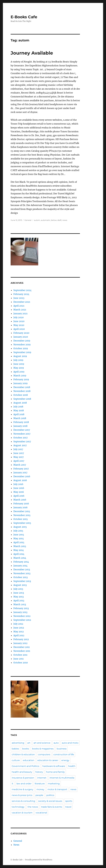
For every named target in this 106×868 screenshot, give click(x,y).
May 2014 (19, 550)
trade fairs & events (52, 807)
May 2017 (18, 457)
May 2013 (18, 597)
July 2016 (18, 484)
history (39, 772)
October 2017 (20, 438)
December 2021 (22, 302)
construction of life (64, 754)
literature (40, 784)
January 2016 (20, 507)
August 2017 (20, 445)
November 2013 (22, 573)
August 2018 (20, 403)
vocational (41, 813)
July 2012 (18, 624)
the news (33, 807)
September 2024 (22, 290)
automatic (46, 220)
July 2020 (18, 317)
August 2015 (20, 527)
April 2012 (19, 635)
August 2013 (20, 585)
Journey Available (32, 53)
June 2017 (19, 453)
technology (18, 807)
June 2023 (19, 298)
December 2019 (22, 341)
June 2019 (19, 364)
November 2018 (22, 391)
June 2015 (19, 535)
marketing (54, 784)
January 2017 (20, 473)
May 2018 (19, 410)
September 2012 (22, 620)
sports (69, 801)
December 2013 (22, 569)
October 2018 (21, 395)
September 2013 (22, 581)
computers (44, 754)
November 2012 (22, 616)
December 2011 (22, 647)
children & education (23, 754)
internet (42, 778)
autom (37, 220)
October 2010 (21, 663)
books (26, 749)
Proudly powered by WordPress (39, 860)
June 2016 (19, 488)
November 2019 (22, 345)
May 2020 (19, 325)
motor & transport (57, 789)
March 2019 (20, 376)
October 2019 (21, 348)
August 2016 (20, 480)
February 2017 (21, 469)
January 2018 (20, 426)
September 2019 (22, 352)
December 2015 (22, 511)
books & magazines (43, 749)
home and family (55, 772)
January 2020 (21, 337)
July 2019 (18, 360)
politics (50, 795)
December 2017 (22, 430)
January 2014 (20, 566)
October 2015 (21, 519)
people (39, 795)
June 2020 (19, 321)
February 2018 (21, 422)
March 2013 (20, 604)
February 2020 (21, 333)
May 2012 (19, 632)
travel (68, 807)
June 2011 (18, 659)
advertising (18, 743)
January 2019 (20, 383)
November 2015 (22, 515)
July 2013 (18, 589)
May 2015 (19, 538)
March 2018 (20, 418)
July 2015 (18, 531)
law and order (24, 784)
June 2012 (19, 628)
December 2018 (22, 387)
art (29, 743)
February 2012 (21, 639)
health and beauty (22, 772)
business (62, 749)
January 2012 (20, 643)
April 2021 (19, 306)
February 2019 (21, 379)
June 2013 (19, 593)
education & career (48, 760)
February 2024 (21, 294)
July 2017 (18, 449)
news (65, 220)
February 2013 (21, 608)
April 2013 (19, 601)
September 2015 (22, 523)
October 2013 (20, 577)
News (16, 845)
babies (15, 749)
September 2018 (22, 399)
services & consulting (23, 801)
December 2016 (22, 476)
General (28, 220)
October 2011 (20, 655)
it (12, 784)
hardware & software (54, 766)
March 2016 (20, 500)
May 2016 (19, 492)
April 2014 (19, 554)
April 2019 (19, 372)
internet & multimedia (62, 778)
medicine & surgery (22, 789)
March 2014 (20, 558)
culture (16, 760)
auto (56, 743)
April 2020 (19, 329)
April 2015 (19, 542)
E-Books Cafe (24, 17)
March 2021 (20, 310)
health (72, 766)
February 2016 (21, 504)
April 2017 (19, 461)
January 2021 (20, 313)
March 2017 (20, 465)
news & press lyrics (22, 795)
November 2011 (22, 651)
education (29, 760)
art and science (42, 743)
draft (59, 220)
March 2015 (20, 546)
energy (65, 760)
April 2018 (19, 414)
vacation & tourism (22, 813)
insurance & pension (23, 778)
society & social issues (50, 801)
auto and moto (70, 743)
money (40, 789)
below (54, 220)
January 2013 (20, 612)
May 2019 (19, 368)
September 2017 (22, 441)
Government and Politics (25, 766)
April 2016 (19, 496)
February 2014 (21, 562)
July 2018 (18, 407)
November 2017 (22, 434)
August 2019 (20, 356)
